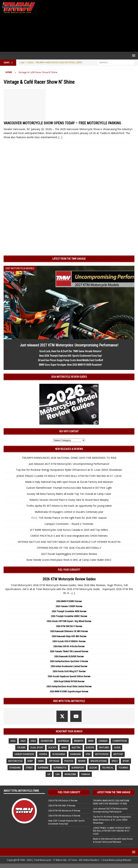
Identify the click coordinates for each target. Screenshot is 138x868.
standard (15, 768)
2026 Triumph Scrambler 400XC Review (69, 616)
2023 (23, 741)
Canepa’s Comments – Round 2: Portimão (69, 524)
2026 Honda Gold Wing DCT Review (69, 671)
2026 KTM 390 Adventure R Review (64, 811)
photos (69, 761)
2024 (33, 741)
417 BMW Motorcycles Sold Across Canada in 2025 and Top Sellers (69, 530)
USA (57, 774)
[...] (73, 593)
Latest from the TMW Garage (69, 259)
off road (54, 761)
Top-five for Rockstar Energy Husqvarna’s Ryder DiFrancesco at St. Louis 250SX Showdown (69, 470)
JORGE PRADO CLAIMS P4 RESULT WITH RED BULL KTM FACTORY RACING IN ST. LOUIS (69, 476)
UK (49, 774)
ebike (64, 748)
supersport (78, 768)
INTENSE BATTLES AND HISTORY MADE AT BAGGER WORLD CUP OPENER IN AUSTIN (69, 542)
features (104, 748)
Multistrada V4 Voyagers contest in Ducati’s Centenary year (69, 512)
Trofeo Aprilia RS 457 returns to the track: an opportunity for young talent (69, 506)
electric (76, 748)
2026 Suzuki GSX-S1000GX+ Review (69, 641)
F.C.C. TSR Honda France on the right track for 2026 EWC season (69, 518)
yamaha (86, 774)
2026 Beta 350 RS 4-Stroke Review (69, 646)
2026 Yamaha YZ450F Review (69, 606)
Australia (63, 741)
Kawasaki (75, 754)
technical (108, 768)
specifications (98, 761)
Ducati (52, 748)
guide (117, 748)
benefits (79, 741)
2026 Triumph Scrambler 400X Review (69, 611)
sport (126, 761)
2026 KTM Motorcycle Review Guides (69, 579)
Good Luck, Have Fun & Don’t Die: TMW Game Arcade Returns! (70, 351)
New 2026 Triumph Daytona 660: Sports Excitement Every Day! (70, 356)
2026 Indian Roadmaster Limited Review (69, 666)
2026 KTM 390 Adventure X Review (64, 816)
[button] (133, 55)
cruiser (21, 748)
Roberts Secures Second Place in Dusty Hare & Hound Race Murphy (69, 500)
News (41, 761)
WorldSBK (70, 774)
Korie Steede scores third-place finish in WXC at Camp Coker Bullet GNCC (69, 560)
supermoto (60, 768)
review (82, 761)
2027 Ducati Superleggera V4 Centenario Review (69, 554)
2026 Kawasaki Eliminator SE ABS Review (69, 631)
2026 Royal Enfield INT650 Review (69, 681)
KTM (88, 754)
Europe (90, 748)
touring (123, 768)
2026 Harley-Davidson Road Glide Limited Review (69, 686)
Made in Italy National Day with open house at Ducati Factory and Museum (69, 482)
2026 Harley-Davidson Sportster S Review (69, 661)
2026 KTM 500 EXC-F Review (69, 626)
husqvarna (59, 754)
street (29, 768)
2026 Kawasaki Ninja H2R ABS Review (69, 636)
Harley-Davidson (24, 754)
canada (103, 741)
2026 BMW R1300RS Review (69, 601)
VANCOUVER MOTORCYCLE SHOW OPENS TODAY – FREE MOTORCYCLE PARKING (62, 123)
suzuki (93, 768)
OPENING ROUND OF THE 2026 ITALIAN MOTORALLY (69, 548)
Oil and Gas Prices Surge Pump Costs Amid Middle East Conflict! (70, 360)
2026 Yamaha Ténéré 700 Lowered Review (69, 651)
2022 (13, 741)
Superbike (43, 768)
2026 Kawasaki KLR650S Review (69, 656)
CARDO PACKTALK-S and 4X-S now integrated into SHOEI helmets (69, 536)
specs (115, 761)
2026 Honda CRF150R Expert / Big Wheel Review (69, 621)
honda (43, 754)
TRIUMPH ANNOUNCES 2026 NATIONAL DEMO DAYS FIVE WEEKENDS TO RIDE (69, 458)
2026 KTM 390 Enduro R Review (63, 801)
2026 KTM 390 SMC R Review (62, 806)
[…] (60, 137)
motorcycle (15, 761)
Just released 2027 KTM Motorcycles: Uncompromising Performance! (69, 345)
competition (120, 741)
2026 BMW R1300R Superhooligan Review (69, 691)
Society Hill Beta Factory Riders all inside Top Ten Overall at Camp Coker (69, 494)
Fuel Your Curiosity (69, 570)
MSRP (30, 761)
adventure (47, 741)
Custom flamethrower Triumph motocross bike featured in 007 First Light (69, 488)
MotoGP (118, 754)
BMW (91, 741)
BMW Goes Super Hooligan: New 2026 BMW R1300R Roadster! (70, 365)
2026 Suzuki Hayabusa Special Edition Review (69, 676)
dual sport (37, 748)
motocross (102, 754)
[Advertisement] (87, 26)
